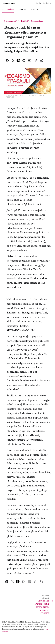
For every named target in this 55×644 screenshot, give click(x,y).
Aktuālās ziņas (9, 4)
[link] (7, 582)
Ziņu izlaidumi (8, 9)
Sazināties (34, 9)
